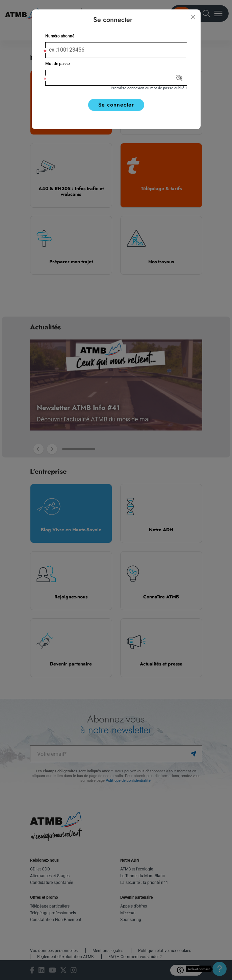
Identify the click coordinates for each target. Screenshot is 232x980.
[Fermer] (193, 17)
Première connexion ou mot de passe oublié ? (149, 88)
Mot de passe (57, 64)
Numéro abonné (60, 36)
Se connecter (116, 105)
